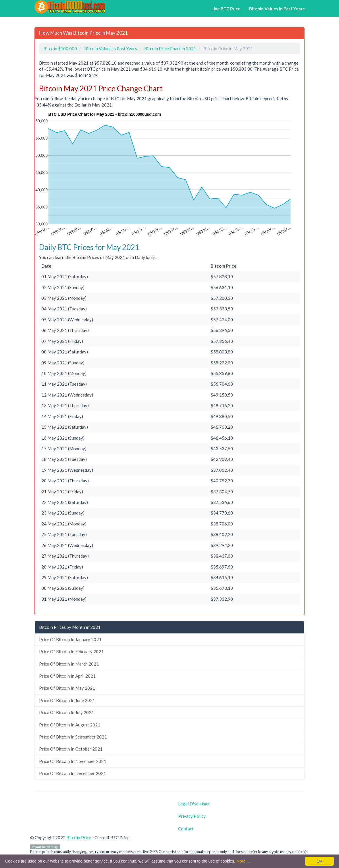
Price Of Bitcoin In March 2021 (69, 664)
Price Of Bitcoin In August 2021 (70, 725)
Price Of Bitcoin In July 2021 (67, 712)
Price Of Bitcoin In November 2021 (73, 761)
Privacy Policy (192, 816)
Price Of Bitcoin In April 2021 (67, 676)
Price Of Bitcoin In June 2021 (67, 700)
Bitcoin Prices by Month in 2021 (70, 627)
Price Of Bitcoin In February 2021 (71, 652)
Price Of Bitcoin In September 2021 (73, 737)
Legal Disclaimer (194, 804)
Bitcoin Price (79, 838)
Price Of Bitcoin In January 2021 (70, 639)
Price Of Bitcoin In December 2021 (73, 773)
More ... (243, 861)
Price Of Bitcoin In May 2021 (67, 688)
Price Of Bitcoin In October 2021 (71, 749)
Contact (186, 829)
